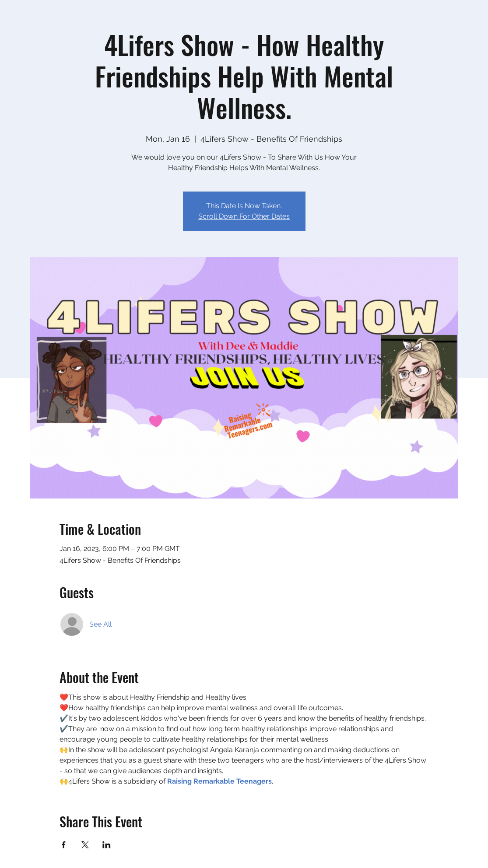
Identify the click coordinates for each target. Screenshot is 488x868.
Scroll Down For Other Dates (244, 216)
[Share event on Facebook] (64, 845)
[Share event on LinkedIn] (107, 845)
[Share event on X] (85, 845)
